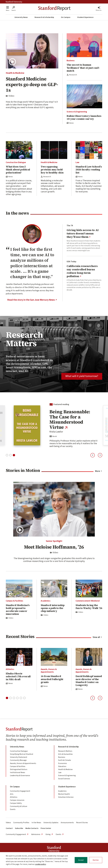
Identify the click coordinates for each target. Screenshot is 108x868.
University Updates (51, 823)
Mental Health (64, 794)
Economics (63, 763)
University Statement (19, 757)
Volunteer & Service (66, 797)
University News (21, 17)
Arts (12, 794)
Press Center (46, 828)
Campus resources (17, 800)
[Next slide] (100, 455)
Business (71, 61)
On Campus (66, 17)
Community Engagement (20, 791)
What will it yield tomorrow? (82, 376)
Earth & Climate (65, 760)
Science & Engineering (77, 112)
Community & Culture (19, 806)
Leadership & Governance (20, 776)
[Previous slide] (93, 455)
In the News (36, 823)
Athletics (10, 669)
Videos (8, 823)
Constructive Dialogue (16, 162)
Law (77, 162)
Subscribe (19, 828)
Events (13, 809)
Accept (81, 860)
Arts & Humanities (65, 754)
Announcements (67, 823)
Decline (96, 860)
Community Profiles (21, 823)
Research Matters (65, 751)
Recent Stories (82, 823)
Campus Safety (16, 803)
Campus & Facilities (14, 601)
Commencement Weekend (88, 601)
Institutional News (18, 772)
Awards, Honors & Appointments (49, 671)
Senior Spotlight (54, 541)
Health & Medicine (15, 73)
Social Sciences (64, 779)
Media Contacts (32, 828)
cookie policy (40, 864)
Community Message (18, 760)
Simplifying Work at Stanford (21, 754)
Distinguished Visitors (19, 769)
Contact (9, 828)
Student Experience (85, 17)
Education (62, 766)
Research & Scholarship (44, 17)
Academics (46, 601)
